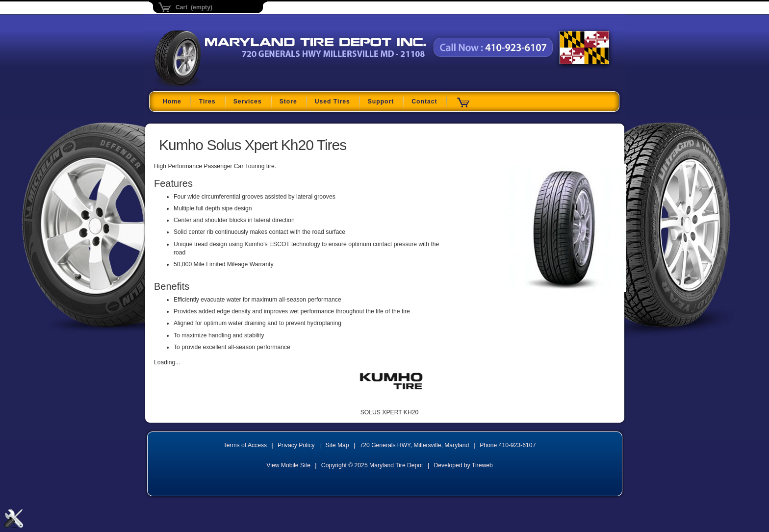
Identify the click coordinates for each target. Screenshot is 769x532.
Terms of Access (245, 445)
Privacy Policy (296, 445)
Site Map (337, 445)
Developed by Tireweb (463, 465)
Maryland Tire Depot (216, 86)
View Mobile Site (288, 465)
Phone (508, 445)
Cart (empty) (194, 7)
